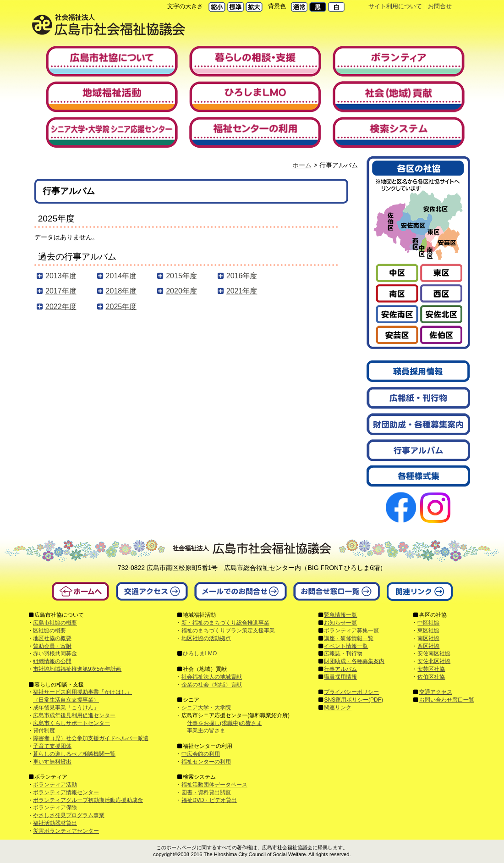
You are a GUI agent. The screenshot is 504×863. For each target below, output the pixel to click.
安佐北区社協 (434, 661)
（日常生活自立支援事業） (66, 700)
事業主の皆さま (206, 730)
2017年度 (61, 291)
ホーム (302, 165)
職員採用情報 (340, 677)
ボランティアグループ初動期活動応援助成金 (88, 800)
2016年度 (242, 276)
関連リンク (338, 708)
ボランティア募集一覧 (351, 631)
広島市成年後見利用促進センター (74, 715)
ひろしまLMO (200, 653)
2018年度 (121, 291)
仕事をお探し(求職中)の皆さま (225, 723)
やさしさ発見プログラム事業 (69, 815)
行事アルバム (340, 669)
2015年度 (181, 276)
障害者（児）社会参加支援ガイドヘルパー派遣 (91, 738)
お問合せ (440, 6)
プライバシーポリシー (351, 692)
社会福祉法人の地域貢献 (212, 677)
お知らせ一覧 (340, 623)
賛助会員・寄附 (52, 646)
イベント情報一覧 (346, 646)
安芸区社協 (431, 669)
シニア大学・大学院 (206, 708)
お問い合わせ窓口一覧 (447, 700)
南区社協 (428, 638)
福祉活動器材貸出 (55, 823)
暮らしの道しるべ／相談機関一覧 (74, 754)
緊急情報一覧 (340, 615)
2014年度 (121, 276)
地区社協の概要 (52, 638)
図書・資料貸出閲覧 (206, 792)
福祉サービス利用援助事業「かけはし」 (82, 692)
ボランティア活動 (55, 785)
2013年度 (61, 276)
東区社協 (428, 631)
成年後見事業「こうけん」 (66, 708)
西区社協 (428, 646)
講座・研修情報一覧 (349, 638)
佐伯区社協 (431, 677)
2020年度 (181, 291)
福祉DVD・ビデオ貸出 (209, 800)
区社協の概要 (49, 631)
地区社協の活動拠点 (206, 638)
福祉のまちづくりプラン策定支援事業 (228, 631)
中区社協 (428, 623)
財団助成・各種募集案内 (354, 661)
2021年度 (242, 291)
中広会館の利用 (201, 754)
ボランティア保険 (55, 808)
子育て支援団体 (52, 746)
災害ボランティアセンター (66, 831)
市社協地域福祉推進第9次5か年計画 (77, 669)
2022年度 (61, 307)
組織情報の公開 (52, 661)
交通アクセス (436, 692)
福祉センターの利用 (206, 762)
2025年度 (121, 307)
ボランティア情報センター (66, 792)
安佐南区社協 (434, 653)
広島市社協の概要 (55, 623)
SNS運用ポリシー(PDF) (353, 700)
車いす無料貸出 (52, 762)
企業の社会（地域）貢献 (212, 685)
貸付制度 (44, 730)
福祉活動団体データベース (214, 785)
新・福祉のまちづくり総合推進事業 (225, 623)
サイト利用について (395, 6)
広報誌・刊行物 (343, 653)
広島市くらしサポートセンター (71, 723)
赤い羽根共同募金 (55, 653)
